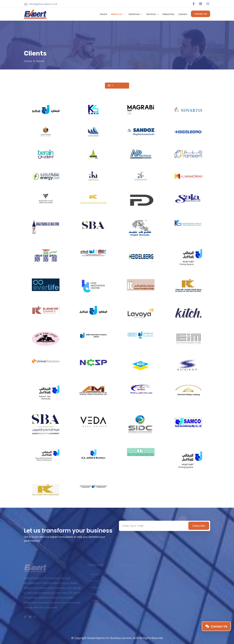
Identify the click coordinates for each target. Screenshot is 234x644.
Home (104, 14)
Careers (183, 14)
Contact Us (201, 14)
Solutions (135, 14)
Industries (168, 14)
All (109, 85)
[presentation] (143, 538)
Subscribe (199, 526)
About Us (118, 14)
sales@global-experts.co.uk (43, 4)
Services (152, 14)
